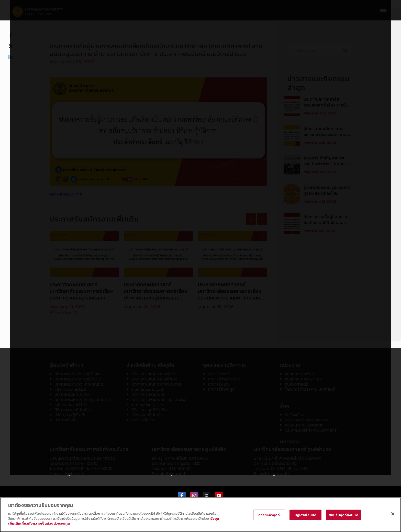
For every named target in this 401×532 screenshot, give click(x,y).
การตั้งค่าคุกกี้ (269, 515)
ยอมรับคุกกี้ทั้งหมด (343, 515)
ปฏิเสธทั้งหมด (305, 515)
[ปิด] (393, 514)
